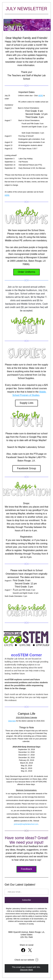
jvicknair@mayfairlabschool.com (26, 824)
